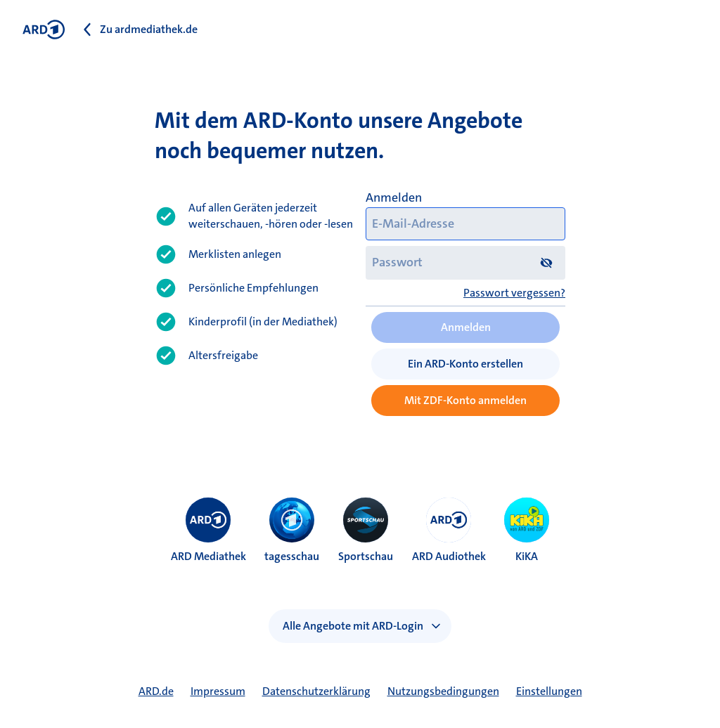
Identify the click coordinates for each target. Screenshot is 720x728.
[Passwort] (465, 263)
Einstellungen (549, 691)
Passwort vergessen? (514, 293)
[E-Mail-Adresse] (465, 224)
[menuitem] (208, 520)
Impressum (218, 691)
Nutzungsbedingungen (443, 691)
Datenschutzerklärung (316, 691)
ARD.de (156, 691)
